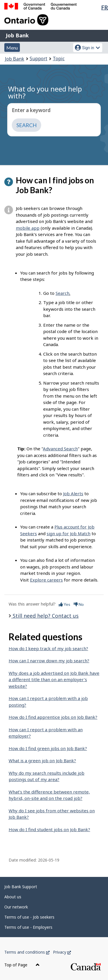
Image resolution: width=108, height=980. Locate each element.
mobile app (28, 228)
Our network (16, 907)
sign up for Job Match (69, 533)
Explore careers (46, 580)
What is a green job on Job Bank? (42, 760)
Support (38, 58)
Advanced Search (60, 449)
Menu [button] (12, 48)
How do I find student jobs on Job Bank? (49, 829)
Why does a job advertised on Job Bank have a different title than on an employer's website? (54, 680)
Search (62, 293)
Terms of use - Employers (28, 927)
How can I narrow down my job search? (49, 661)
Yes (65, 604)
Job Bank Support (21, 887)
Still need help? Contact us (45, 616)
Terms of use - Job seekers (29, 917)
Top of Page (22, 965)
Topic (59, 58)
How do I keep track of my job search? (48, 648)
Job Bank (17, 35)
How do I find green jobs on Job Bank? (48, 748)
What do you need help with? (45, 92)
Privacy (62, 952)
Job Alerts (73, 493)
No (79, 604)
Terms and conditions (27, 952)
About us (13, 897)
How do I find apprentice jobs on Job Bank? (53, 717)
